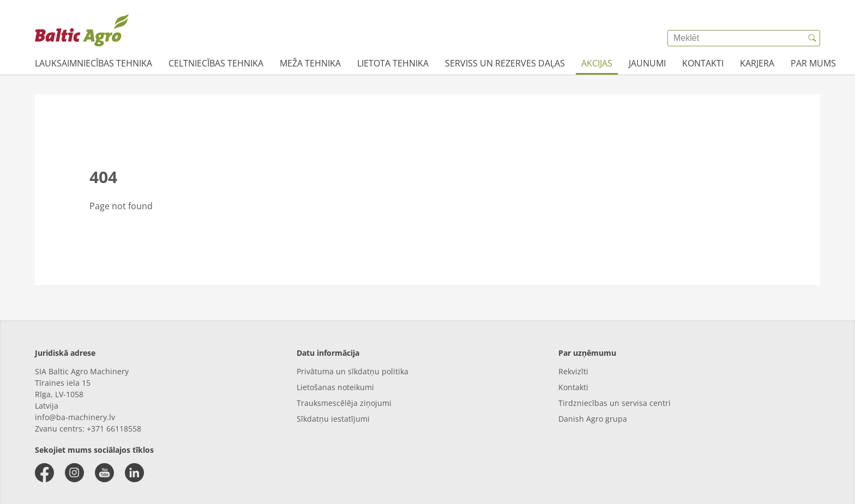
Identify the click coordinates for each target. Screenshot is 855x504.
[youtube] (104, 473)
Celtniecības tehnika (216, 63)
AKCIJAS (597, 63)
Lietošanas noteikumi (335, 387)
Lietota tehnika (393, 63)
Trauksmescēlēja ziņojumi (344, 403)
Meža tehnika (310, 63)
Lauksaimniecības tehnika (94, 63)
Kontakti (703, 63)
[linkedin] (134, 473)
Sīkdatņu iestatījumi (333, 419)
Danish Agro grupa (593, 419)
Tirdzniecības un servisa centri (615, 403)
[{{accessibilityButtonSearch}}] (812, 38)
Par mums (813, 63)
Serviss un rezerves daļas (505, 63)
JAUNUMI (647, 63)
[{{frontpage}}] (82, 30)
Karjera (757, 63)
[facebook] (44, 473)
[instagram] (74, 473)
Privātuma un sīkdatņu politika (353, 371)
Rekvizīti (573, 371)
